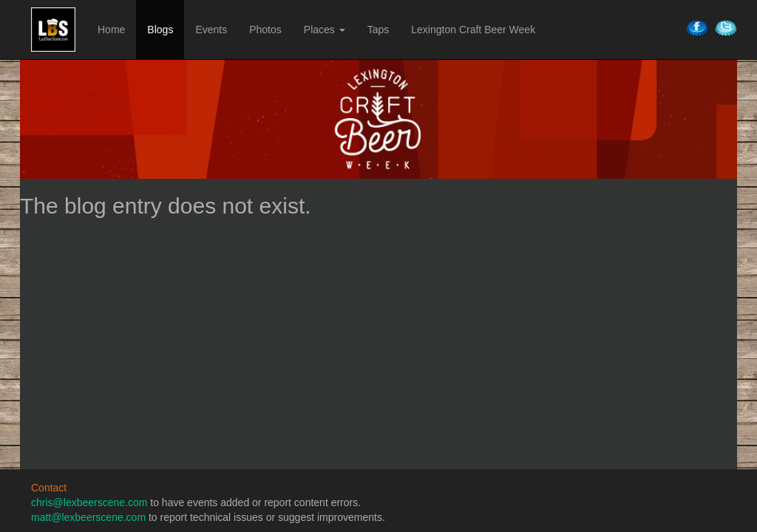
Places (325, 30)
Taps (378, 30)
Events (211, 30)
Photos (265, 30)
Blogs (160, 30)
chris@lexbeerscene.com (89, 502)
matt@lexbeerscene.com (88, 517)
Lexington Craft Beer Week (473, 30)
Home (111, 30)
